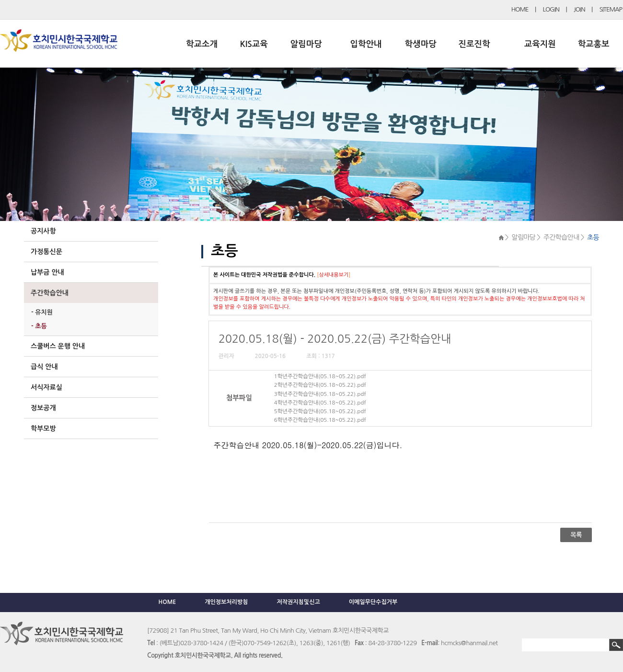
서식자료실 (46, 387)
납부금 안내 (47, 272)
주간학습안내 (50, 293)
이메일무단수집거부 (373, 602)
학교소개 (202, 44)
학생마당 (421, 44)
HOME (520, 9)
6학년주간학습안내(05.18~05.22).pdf (320, 420)
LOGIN (551, 9)
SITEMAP (611, 9)
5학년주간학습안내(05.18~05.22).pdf (320, 411)
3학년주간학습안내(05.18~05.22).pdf (320, 394)
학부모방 (43, 429)
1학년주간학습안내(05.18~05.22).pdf (320, 376)
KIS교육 (254, 44)
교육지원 (540, 44)
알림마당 (306, 44)
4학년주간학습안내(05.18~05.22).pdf (320, 403)
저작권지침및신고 (298, 602)
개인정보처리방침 (226, 602)
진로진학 (474, 44)
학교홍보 (594, 44)
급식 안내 (44, 367)
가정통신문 (46, 252)
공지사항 (43, 231)
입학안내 (366, 44)
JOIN (579, 9)
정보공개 (43, 408)
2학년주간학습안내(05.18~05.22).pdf (320, 385)
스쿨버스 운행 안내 (58, 346)
